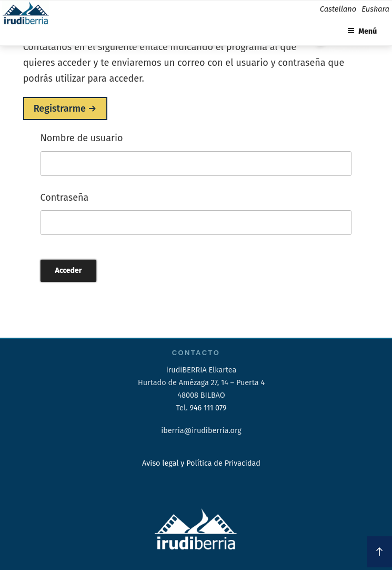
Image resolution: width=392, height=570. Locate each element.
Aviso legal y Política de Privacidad (201, 463)
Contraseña (65, 198)
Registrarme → (65, 109)
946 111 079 (208, 408)
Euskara (375, 9)
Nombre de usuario (82, 138)
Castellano (338, 9)
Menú (362, 31)
